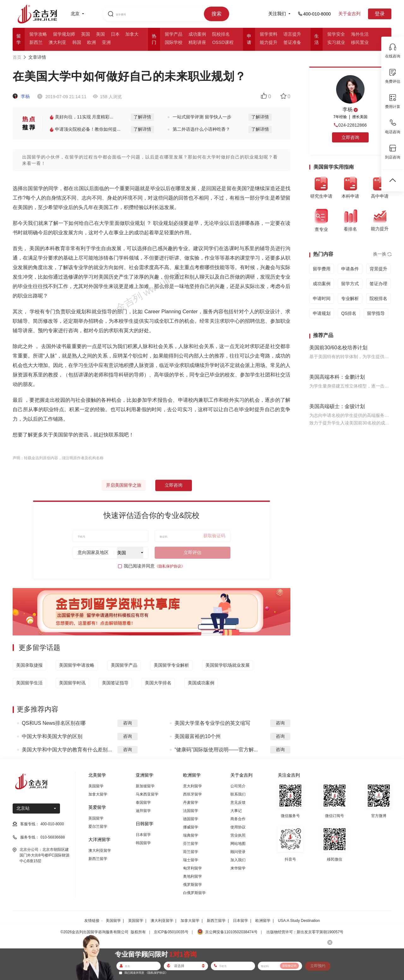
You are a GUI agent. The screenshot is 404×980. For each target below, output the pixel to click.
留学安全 (336, 34)
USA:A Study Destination (299, 921)
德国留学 (191, 819)
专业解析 (350, 298)
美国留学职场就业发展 (228, 665)
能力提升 (269, 42)
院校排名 (221, 34)
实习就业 (336, 42)
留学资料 (269, 34)
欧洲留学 (263, 921)
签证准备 (292, 42)
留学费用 (322, 269)
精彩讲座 (197, 42)
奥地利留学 (193, 876)
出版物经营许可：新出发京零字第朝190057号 (305, 932)
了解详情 (142, 117)
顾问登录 (238, 852)
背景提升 (378, 269)
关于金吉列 (349, 14)
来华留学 (238, 868)
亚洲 (106, 42)
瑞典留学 (191, 835)
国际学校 (174, 42)
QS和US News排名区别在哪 (54, 723)
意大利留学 (193, 786)
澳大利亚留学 (100, 851)
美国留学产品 (124, 665)
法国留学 (191, 811)
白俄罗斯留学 (194, 893)
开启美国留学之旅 (124, 485)
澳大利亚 (57, 42)
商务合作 (238, 819)
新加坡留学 (145, 786)
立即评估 (193, 552)
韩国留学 (143, 843)
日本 (115, 34)
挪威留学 (191, 827)
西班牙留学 (193, 794)
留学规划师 (64, 34)
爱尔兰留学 (98, 827)
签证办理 (378, 284)
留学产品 (174, 34)
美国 (100, 34)
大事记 (236, 811)
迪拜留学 (143, 811)
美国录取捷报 (29, 665)
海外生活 (360, 34)
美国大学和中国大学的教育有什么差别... (67, 750)
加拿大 (132, 34)
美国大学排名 (158, 683)
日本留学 (143, 835)
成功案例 (197, 34)
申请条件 (350, 269)
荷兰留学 (191, 852)
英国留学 (96, 818)
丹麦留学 (191, 803)
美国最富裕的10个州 (198, 736)
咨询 (128, 723)
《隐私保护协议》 (170, 566)
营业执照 (238, 835)
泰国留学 (143, 803)
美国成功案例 (201, 683)
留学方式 (350, 284)
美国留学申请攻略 (77, 665)
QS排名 (349, 313)
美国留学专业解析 (171, 665)
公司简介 (238, 786)
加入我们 (238, 860)
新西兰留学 (98, 859)
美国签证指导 (115, 683)
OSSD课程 (223, 42)
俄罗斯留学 (193, 885)
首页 (17, 57)
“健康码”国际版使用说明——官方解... (216, 750)
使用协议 (238, 827)
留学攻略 (38, 34)
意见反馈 (238, 803)
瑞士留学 (191, 860)
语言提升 (292, 34)
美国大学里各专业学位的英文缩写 (212, 723)
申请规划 (322, 313)
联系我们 (238, 794)
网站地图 (238, 844)
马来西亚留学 (147, 794)
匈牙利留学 (193, 868)
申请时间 (322, 298)
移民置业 (360, 42)
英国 (86, 34)
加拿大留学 (98, 794)
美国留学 (96, 786)
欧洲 (92, 42)
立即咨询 (174, 485)
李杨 (21, 96)
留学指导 (376, 313)
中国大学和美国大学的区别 (52, 736)
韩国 (77, 42)
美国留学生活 (29, 683)
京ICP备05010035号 (171, 932)
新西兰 (36, 42)
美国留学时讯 (72, 683)
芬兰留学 (191, 844)
